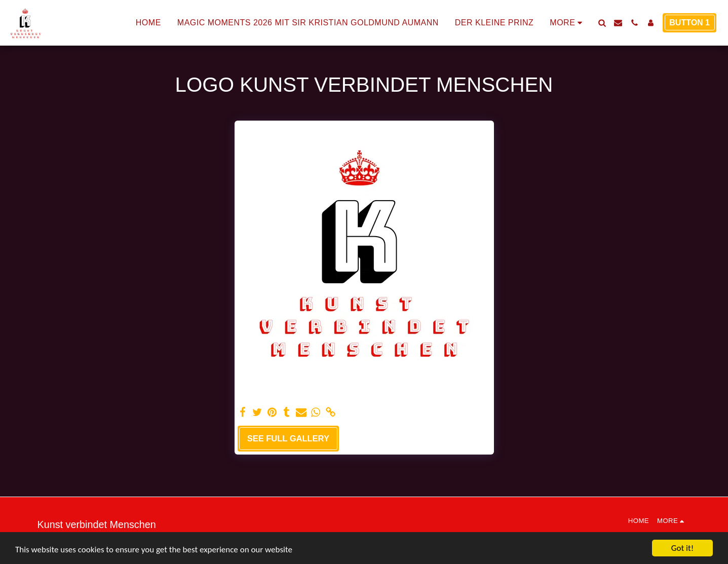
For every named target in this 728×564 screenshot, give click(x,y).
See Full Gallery (288, 438)
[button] (602, 23)
